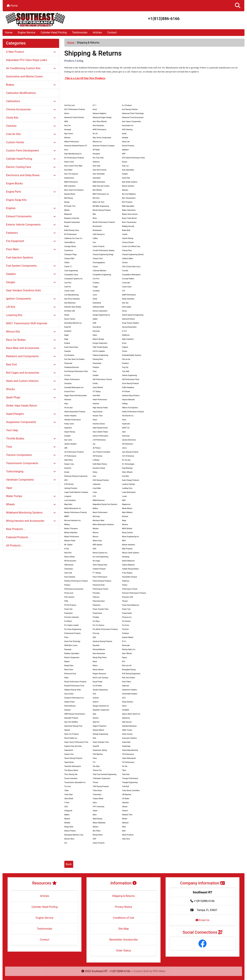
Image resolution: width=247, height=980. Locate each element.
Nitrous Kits (31, 332)
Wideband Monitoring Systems (31, 513)
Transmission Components (31, 463)
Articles (97, 32)
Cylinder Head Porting (54, 32)
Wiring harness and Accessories (31, 521)
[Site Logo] (43, 19)
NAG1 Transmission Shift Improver (27, 323)
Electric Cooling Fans (31, 167)
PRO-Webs (159, 971)
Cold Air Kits (31, 134)
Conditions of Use (123, 918)
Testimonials (80, 32)
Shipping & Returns (124, 896)
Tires (31, 447)
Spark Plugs (31, 397)
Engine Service (27, 32)
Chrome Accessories (31, 109)
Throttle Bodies (31, 439)
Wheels (31, 504)
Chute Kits (31, 118)
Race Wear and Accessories (31, 348)
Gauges (31, 282)
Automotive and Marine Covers (24, 76)
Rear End (31, 364)
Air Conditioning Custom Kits (31, 68)
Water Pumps (31, 496)
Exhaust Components (31, 216)
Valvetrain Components (31, 480)
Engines (31, 208)
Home (12, 6)
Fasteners (31, 233)
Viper (9, 488)
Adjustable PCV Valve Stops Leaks (27, 60)
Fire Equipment (31, 241)
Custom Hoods (31, 142)
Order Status (124, 951)
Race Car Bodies (31, 340)
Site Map (124, 929)
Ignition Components (31, 299)
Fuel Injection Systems (19, 258)
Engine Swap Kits (16, 200)
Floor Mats (31, 249)
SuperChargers (31, 414)
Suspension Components (31, 422)
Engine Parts (31, 192)
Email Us (203, 920)
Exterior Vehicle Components (31, 225)
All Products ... (15, 545)
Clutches (31, 126)
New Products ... (16, 529)
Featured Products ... (18, 537)
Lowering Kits (31, 315)
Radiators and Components (31, 356)
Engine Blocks (14, 183)
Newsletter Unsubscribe (124, 940)
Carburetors (31, 101)
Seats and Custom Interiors (31, 381)
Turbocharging (31, 471)
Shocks (31, 389)
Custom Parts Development (31, 151)
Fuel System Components (31, 266)
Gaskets (31, 274)
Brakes (31, 85)
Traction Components (31, 455)
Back (69, 864)
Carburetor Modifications (21, 93)
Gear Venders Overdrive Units (23, 290)
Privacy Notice (123, 907)
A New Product (31, 52)
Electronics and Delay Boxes (31, 175)
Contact (112, 32)
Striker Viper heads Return (22, 406)
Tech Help (12, 430)
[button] (238, 6)
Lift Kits (31, 307)
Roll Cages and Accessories (31, 373)
